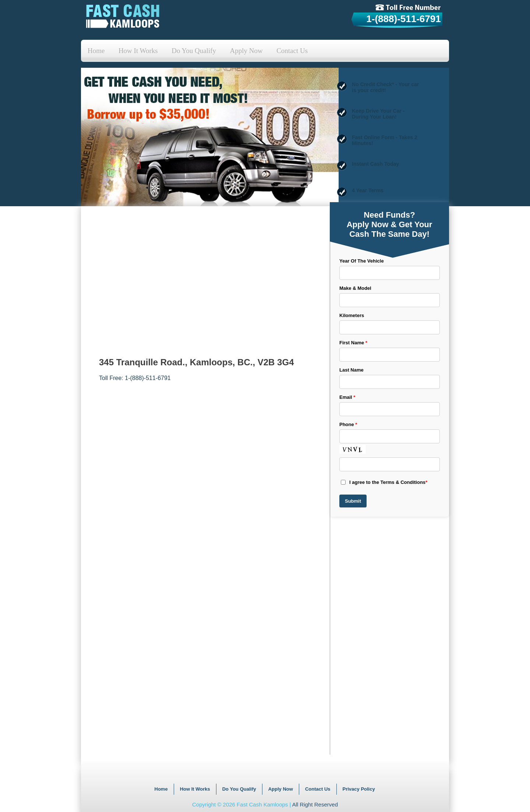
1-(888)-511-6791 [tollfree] (403, 19)
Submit (353, 501)
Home (96, 51)
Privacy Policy (359, 789)
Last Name (351, 370)
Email (347, 397)
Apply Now (246, 51)
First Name (353, 343)
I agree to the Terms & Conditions (384, 482)
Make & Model (355, 288)
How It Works (138, 51)
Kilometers (352, 315)
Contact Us (292, 51)
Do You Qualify (194, 51)
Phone (348, 424)
